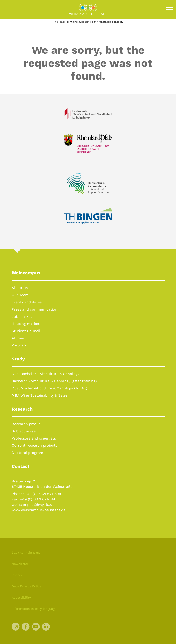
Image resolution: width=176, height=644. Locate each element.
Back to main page (26, 553)
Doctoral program (27, 453)
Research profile (26, 424)
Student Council (26, 331)
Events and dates (27, 302)
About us (20, 288)
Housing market (26, 324)
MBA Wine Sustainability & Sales (40, 395)
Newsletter (20, 564)
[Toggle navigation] (169, 9)
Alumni (18, 338)
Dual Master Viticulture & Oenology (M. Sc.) (49, 388)
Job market (22, 316)
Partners (19, 345)
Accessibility (21, 597)
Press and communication (35, 309)
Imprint (17, 575)
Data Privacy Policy (26, 586)
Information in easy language (34, 609)
